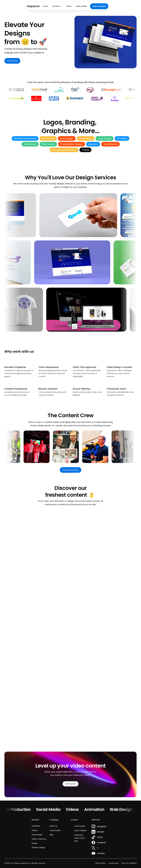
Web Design (125, 809)
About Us (53, 826)
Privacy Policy (101, 863)
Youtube (101, 853)
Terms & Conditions (129, 863)
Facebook (101, 843)
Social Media (52, 809)
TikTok (100, 837)
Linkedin (101, 832)
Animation (98, 809)
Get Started (80, 826)
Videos (76, 809)
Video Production (18, 809)
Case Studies (55, 830)
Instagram (102, 826)
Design (35, 843)
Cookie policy (114, 863)
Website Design (38, 848)
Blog (51, 835)
